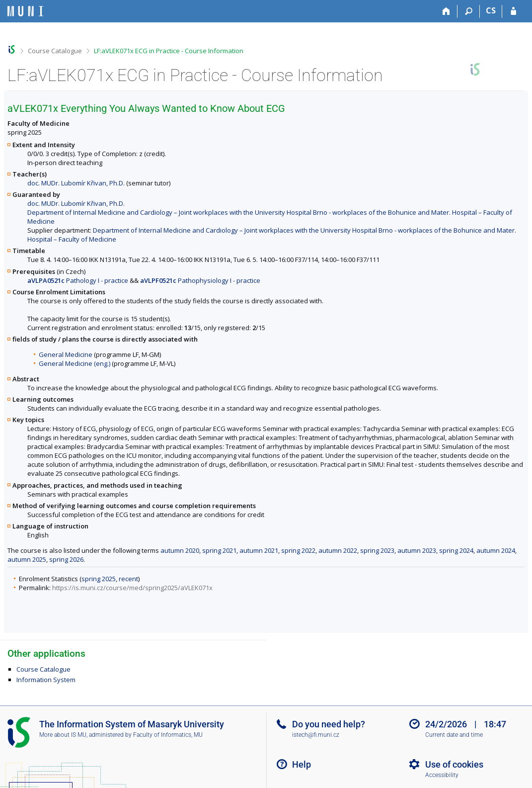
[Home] (446, 11)
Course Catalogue (55, 51)
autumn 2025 (27, 559)
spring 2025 (99, 579)
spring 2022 (298, 550)
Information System (46, 680)
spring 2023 (377, 550)
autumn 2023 (417, 550)
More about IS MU (63, 735)
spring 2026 (66, 559)
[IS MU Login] (513, 11)
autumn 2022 (338, 550)
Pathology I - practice (78, 280)
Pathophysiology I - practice (200, 280)
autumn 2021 (259, 550)
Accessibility (442, 775)
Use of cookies (454, 764)
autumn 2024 (496, 550)
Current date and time (454, 735)
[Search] (469, 11)
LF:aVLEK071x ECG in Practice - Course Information (169, 51)
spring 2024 (456, 550)
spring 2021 (219, 550)
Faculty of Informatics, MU (168, 735)
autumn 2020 (180, 550)
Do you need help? (329, 724)
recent (128, 579)
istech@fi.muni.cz (316, 735)
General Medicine (66, 354)
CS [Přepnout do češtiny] (491, 10)
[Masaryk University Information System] (25, 11)
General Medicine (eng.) (75, 363)
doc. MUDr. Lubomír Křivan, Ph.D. (76, 183)
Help (302, 764)
